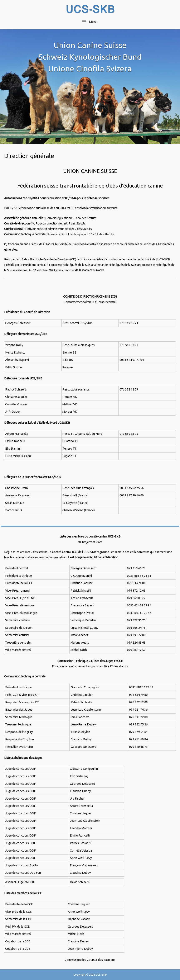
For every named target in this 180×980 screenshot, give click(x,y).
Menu (90, 22)
